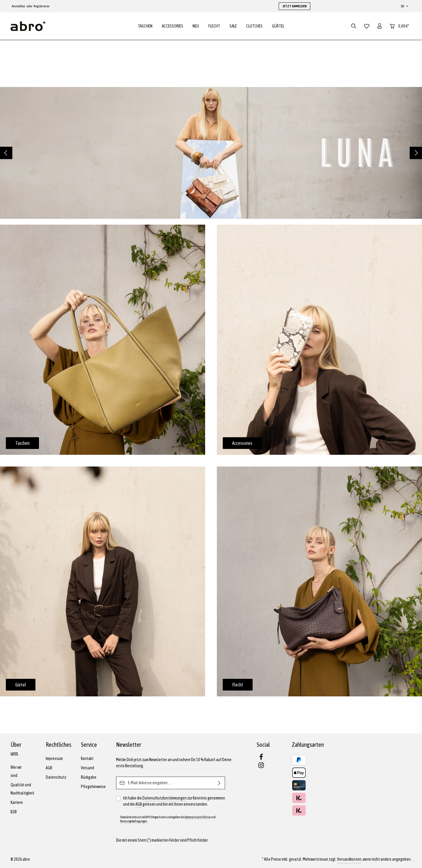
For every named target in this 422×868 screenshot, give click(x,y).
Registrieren (42, 6)
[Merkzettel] (367, 27)
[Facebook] (261, 759)
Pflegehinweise (93, 787)
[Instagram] (261, 767)
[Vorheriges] (6, 155)
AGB (49, 768)
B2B (14, 812)
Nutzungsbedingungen (134, 821)
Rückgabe (89, 777)
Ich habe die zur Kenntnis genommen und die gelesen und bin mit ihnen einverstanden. (174, 801)
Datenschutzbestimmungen (165, 798)
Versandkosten (349, 859)
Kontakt (87, 758)
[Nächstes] (416, 155)
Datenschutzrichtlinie (198, 817)
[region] (211, 155)
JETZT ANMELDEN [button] (295, 6)
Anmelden (18, 6)
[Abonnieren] (219, 783)
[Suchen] (354, 27)
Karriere (17, 802)
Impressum (54, 758)
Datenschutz (56, 777)
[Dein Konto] (380, 27)
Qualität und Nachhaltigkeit (22, 789)
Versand (87, 768)
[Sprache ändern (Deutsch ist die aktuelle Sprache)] (404, 6)
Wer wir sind (16, 771)
